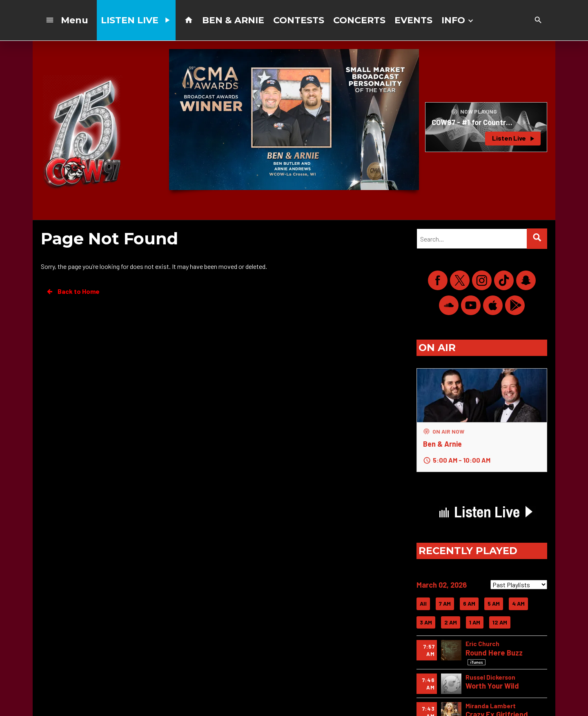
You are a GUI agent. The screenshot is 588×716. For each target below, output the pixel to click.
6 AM (469, 603)
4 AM (518, 603)
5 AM (494, 603)
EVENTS (413, 20)
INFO (458, 20)
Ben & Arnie (442, 444)
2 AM (451, 622)
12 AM (500, 622)
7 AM (445, 603)
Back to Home (73, 291)
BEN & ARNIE (233, 20)
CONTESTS (299, 20)
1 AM (475, 622)
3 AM (426, 622)
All (423, 603)
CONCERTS (359, 20)
